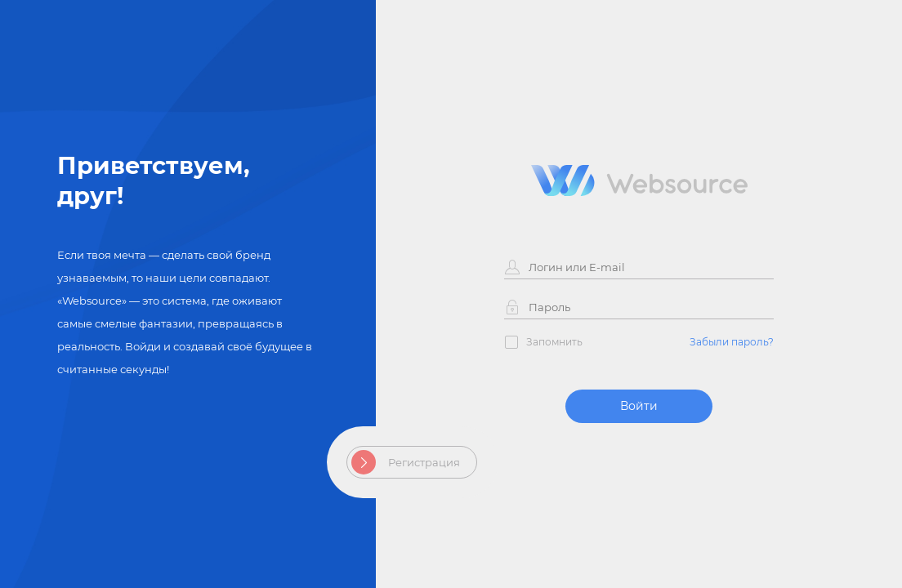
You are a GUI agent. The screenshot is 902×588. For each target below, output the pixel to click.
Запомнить (554, 342)
